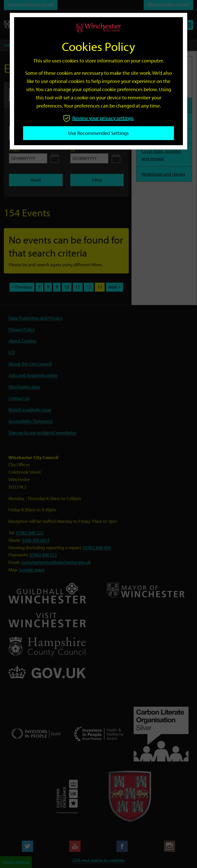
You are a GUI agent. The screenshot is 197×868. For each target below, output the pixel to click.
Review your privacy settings (98, 118)
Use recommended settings (98, 133)
